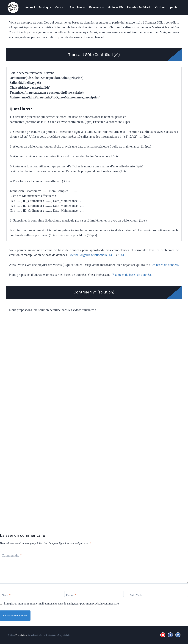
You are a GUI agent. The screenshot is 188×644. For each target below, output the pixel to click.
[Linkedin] (178, 635)
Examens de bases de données (132, 275)
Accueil (30, 7)
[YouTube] (163, 635)
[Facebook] (170, 635)
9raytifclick (21, 635)
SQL (112, 255)
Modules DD (115, 7)
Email (71, 595)
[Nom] (30, 594)
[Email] (94, 594)
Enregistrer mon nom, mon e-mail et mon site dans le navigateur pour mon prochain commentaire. (62, 603)
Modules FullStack (139, 7)
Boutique (45, 7)
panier (174, 7)
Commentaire (12, 555)
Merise (74, 255)
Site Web (136, 595)
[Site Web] (158, 594)
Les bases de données (165, 265)
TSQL (123, 255)
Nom (6, 595)
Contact (161, 7)
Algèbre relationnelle (94, 255)
